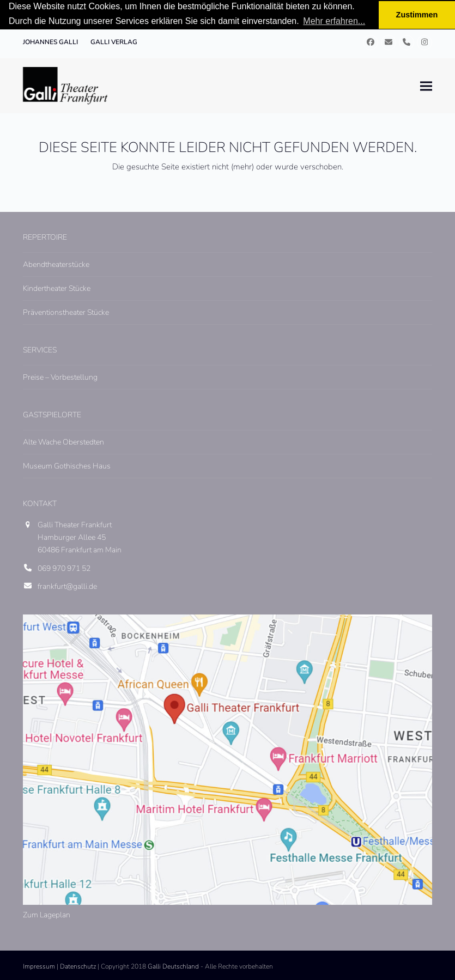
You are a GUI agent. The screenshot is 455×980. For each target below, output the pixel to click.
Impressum (39, 966)
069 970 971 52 (64, 568)
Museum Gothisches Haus (67, 466)
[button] (426, 86)
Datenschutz (78, 966)
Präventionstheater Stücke (66, 312)
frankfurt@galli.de (67, 586)
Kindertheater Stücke (57, 288)
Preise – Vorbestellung (60, 377)
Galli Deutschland (173, 966)
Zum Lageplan (47, 914)
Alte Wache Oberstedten (63, 442)
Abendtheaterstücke (56, 264)
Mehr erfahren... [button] (334, 21)
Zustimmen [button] (417, 15)
